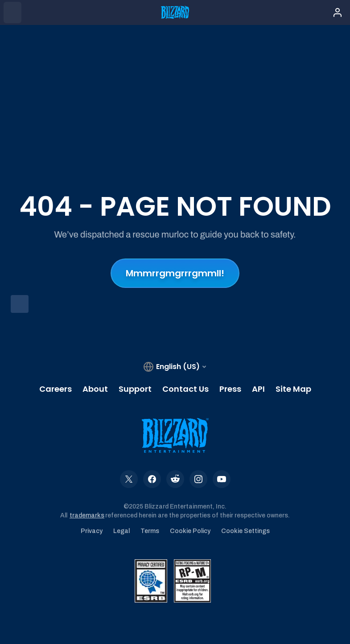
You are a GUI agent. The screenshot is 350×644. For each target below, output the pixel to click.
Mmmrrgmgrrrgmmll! (175, 273)
